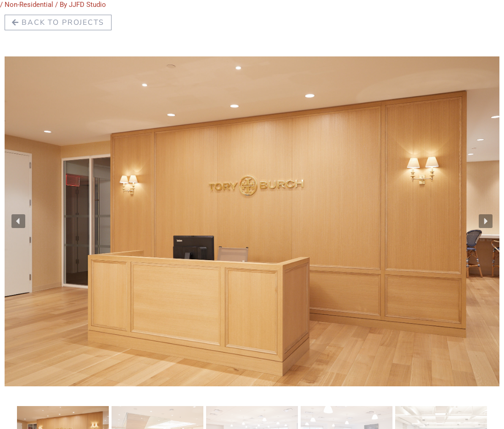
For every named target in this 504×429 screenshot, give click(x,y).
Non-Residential (29, 5)
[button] (18, 221)
